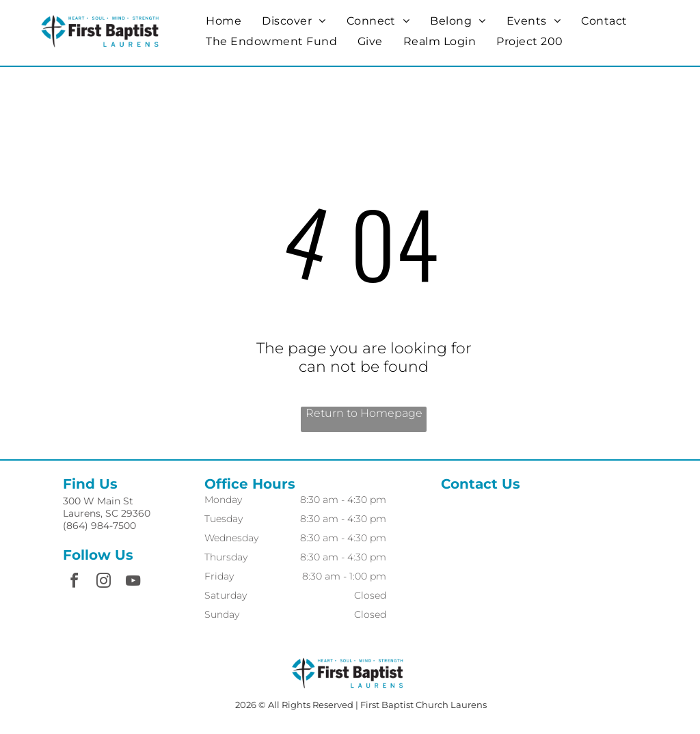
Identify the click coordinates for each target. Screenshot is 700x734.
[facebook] (74, 583)
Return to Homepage (364, 413)
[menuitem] (224, 21)
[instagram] (103, 583)
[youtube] (133, 583)
